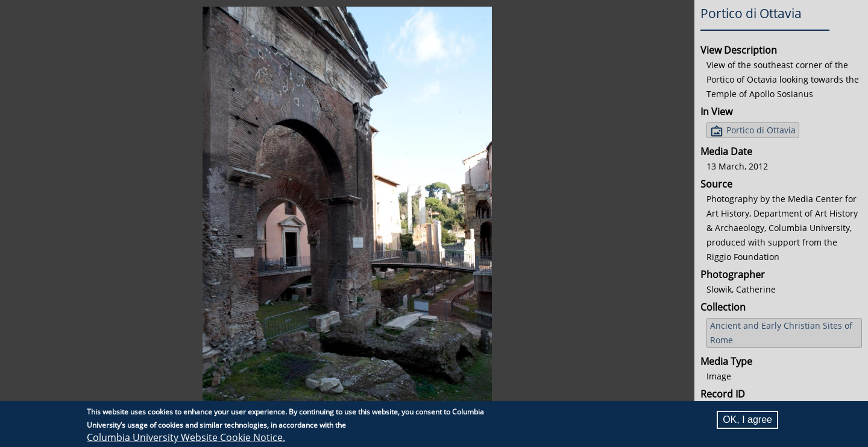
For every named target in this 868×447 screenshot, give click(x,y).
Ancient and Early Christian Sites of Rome (781, 333)
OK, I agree (747, 420)
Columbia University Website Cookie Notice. (186, 437)
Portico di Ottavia (761, 130)
